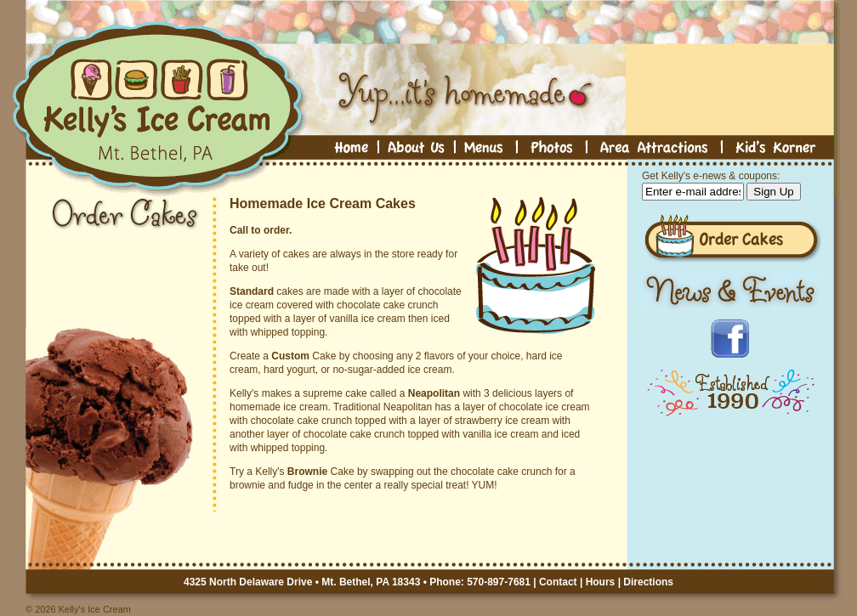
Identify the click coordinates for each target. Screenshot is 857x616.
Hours (601, 582)
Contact (558, 582)
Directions (648, 582)
